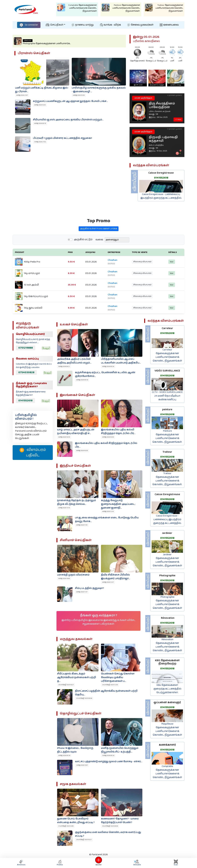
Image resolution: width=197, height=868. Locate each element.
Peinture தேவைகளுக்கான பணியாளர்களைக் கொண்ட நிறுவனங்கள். (167, 436)
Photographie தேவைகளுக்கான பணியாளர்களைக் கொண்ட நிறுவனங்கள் (167, 603)
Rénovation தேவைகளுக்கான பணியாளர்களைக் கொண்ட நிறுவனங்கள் (167, 645)
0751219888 (26, 348)
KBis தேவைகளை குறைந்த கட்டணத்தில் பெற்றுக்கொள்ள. (167, 689)
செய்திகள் (54, 25)
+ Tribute (178, 119)
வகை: (100, 249)
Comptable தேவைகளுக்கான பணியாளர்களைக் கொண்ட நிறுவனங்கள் (167, 772)
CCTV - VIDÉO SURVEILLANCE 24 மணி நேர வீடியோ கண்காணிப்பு (167, 396)
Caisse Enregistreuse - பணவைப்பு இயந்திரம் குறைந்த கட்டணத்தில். (161, 196)
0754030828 (26, 372)
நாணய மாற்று (83, 25)
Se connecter (29, 25)
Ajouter (98, 863)
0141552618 (161, 178)
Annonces (21, 863)
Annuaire (137, 863)
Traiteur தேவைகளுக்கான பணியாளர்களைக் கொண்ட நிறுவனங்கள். (167, 479)
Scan (176, 863)
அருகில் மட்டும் (83, 249)
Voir (169, 271)
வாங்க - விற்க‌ (111, 25)
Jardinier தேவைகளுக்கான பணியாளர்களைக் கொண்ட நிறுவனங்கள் (167, 560)
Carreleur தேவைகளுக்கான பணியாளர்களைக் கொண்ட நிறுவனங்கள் (167, 355)
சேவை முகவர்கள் (140, 25)
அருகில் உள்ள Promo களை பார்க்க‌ (99, 238)
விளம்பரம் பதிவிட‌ (33, 453)
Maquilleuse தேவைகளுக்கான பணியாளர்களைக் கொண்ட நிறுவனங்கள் (167, 729)
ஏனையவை (169, 25)
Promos (60, 863)
